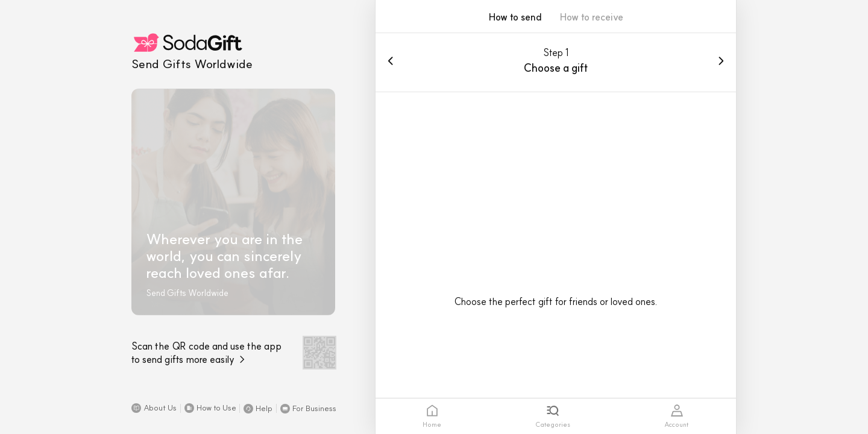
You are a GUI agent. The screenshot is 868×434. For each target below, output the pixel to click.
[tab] (432, 416)
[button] (154, 408)
